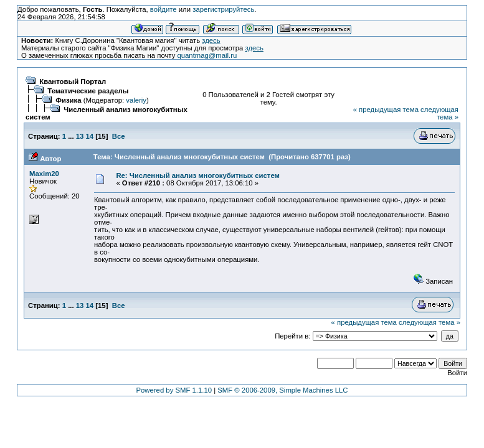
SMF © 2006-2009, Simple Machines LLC (282, 390)
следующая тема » (439, 113)
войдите (164, 9)
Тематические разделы (88, 91)
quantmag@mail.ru (207, 55)
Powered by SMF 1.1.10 (174, 390)
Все (119, 136)
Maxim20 (44, 174)
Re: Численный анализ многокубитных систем (198, 175)
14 (90, 136)
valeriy (136, 100)
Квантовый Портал (73, 82)
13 (80, 136)
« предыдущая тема (386, 110)
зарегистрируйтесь (223, 9)
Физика (68, 100)
